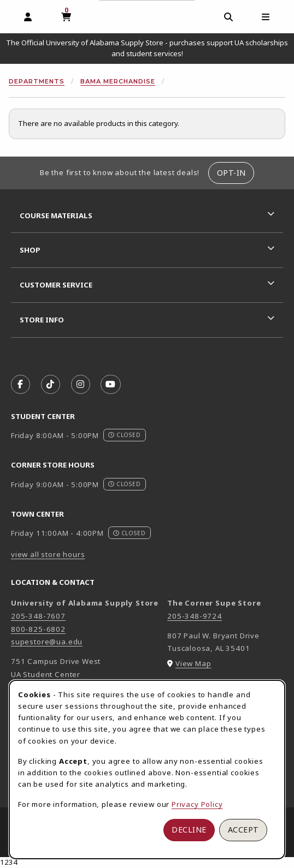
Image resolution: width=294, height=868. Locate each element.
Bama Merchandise (118, 81)
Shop (30, 250)
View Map (193, 663)
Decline (189, 830)
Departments (37, 81)
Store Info (42, 320)
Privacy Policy (197, 804)
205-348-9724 (195, 616)
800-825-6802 (38, 629)
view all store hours (48, 554)
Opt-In (231, 173)
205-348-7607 (38, 616)
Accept (243, 830)
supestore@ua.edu (47, 642)
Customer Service (56, 285)
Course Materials (56, 215)
